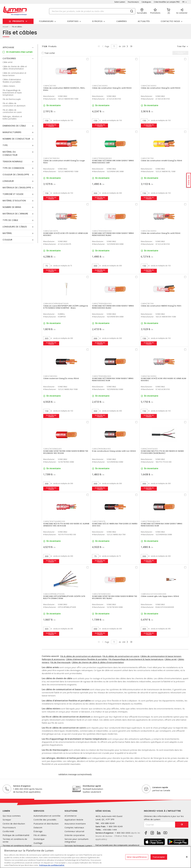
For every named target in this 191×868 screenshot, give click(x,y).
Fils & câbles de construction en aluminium (81, 656)
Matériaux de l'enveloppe (17, 188)
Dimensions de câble (14, 126)
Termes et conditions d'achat (17, 846)
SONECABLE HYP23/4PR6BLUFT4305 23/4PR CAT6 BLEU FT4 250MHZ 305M (64, 597)
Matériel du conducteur (10, 153)
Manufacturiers (12, 132)
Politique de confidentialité (16, 835)
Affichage (8, 47)
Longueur (8, 181)
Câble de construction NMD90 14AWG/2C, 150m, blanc (64, 89)
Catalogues (146, 2)
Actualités (144, 21)
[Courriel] (160, 825)
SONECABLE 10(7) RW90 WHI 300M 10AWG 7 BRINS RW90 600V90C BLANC (113, 307)
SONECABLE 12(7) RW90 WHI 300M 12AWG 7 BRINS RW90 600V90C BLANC (113, 234)
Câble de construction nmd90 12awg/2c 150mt (161, 161)
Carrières (122, 21)
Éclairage (38, 831)
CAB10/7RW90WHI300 (102, 304)
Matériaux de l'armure (15, 214)
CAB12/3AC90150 (149, 231)
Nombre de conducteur (16, 139)
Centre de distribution (14, 824)
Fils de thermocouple (60, 662)
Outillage (38, 843)
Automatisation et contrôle (47, 816)
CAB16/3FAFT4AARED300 (54, 521)
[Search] (92, 11)
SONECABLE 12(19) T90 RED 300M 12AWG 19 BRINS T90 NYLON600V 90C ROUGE (66, 452)
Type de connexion (13, 168)
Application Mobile (74, 820)
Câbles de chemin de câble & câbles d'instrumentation (98, 662)
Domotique (39, 839)
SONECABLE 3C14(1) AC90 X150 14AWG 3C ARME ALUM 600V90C (164, 379)
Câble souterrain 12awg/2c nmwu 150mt (61, 378)
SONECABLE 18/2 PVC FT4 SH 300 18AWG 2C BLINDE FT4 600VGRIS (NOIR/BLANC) (162, 452)
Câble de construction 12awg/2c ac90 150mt (112, 88)
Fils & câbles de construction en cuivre (121, 656)
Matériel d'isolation (14, 201)
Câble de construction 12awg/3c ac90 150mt (161, 233)
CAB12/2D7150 (147, 158)
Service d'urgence (22, 786)
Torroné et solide (13, 194)
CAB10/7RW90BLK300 (102, 376)
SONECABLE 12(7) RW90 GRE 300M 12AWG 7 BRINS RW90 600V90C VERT (113, 162)
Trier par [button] (181, 46)
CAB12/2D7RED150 (51, 158)
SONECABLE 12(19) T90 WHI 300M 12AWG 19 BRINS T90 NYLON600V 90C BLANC (115, 597)
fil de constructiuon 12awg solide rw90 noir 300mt (114, 451)
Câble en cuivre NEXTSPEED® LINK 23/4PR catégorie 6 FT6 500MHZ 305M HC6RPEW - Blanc (66, 307)
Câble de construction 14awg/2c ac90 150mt (161, 88)
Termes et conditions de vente (15, 840)
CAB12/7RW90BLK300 (150, 521)
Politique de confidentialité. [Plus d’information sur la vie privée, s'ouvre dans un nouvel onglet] (52, 865)
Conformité (8, 831)
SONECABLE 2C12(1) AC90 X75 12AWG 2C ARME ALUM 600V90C (66, 234)
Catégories (9, 58)
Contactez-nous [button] (170, 21)
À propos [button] (97, 21)
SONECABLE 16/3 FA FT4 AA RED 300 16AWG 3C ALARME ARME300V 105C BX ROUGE (66, 525)
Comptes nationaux (74, 828)
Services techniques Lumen (78, 846)
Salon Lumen (120, 2)
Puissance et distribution (46, 824)
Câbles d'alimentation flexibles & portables (87, 659)
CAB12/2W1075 (99, 521)
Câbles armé (171, 659)
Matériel (7, 233)
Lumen (6, 811)
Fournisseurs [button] (46, 21)
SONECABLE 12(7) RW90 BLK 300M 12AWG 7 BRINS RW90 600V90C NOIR (162, 525)
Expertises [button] (73, 21)
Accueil (5, 27)
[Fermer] (187, 857)
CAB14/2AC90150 (149, 86)
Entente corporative (75, 835)
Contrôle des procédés (45, 820)
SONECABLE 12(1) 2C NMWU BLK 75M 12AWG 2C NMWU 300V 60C (115, 525)
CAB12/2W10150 (50, 376)
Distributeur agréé (92, 786)
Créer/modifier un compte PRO (167, 2)
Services (39, 811)
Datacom (38, 828)
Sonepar (7, 820)
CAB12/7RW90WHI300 (102, 231)
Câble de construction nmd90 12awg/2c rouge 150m (64, 162)
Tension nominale (13, 162)
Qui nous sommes (12, 816)
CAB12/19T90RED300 (52, 449)
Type (5, 145)
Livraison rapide (160, 787)
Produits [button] (18, 21)
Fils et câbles (40, 835)
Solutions (71, 811)
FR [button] (183, 2)
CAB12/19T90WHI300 (101, 594)
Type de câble (10, 220)
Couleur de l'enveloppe (16, 175)
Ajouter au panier (51, 125)
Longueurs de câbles (15, 227)
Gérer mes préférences (137, 857)
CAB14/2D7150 (50, 86)
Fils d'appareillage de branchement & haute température (136, 659)
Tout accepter (159, 857)
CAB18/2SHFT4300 (149, 449)
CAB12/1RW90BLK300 (101, 449)
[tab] (18, 47)
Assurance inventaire (75, 824)
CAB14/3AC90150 (149, 376)
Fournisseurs (133, 2)
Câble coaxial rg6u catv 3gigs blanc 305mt (160, 596)
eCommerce (71, 816)
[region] (95, 857)
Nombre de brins (12, 207)
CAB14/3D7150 (147, 304)
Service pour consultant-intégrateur (77, 840)
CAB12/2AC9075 (51, 231)
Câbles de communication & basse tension (161, 656)
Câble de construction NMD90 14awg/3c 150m (161, 306)
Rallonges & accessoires (53, 659)
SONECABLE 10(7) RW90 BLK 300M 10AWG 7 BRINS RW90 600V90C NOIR (113, 379)
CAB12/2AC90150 (100, 86)
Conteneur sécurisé (74, 831)
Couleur (7, 240)
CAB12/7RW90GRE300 (102, 158)
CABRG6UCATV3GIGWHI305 (154, 594)
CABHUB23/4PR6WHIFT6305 (56, 304)
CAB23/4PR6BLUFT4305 (54, 594)
